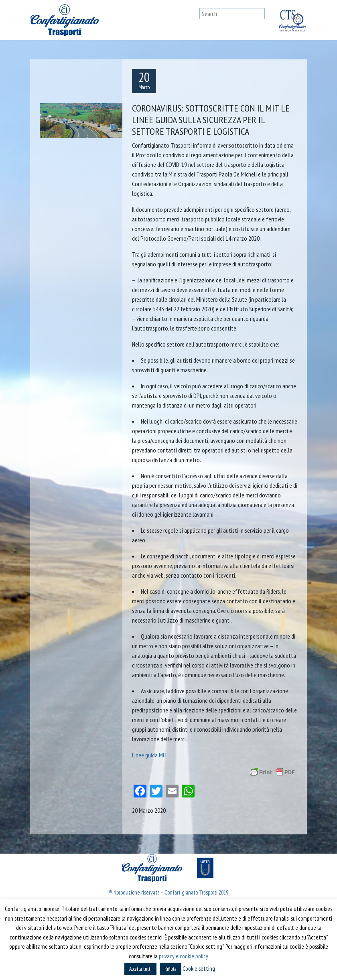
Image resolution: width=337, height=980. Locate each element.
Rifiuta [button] (171, 969)
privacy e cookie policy (184, 956)
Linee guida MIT (150, 755)
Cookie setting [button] (199, 969)
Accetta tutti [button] (140, 969)
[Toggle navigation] (192, 20)
